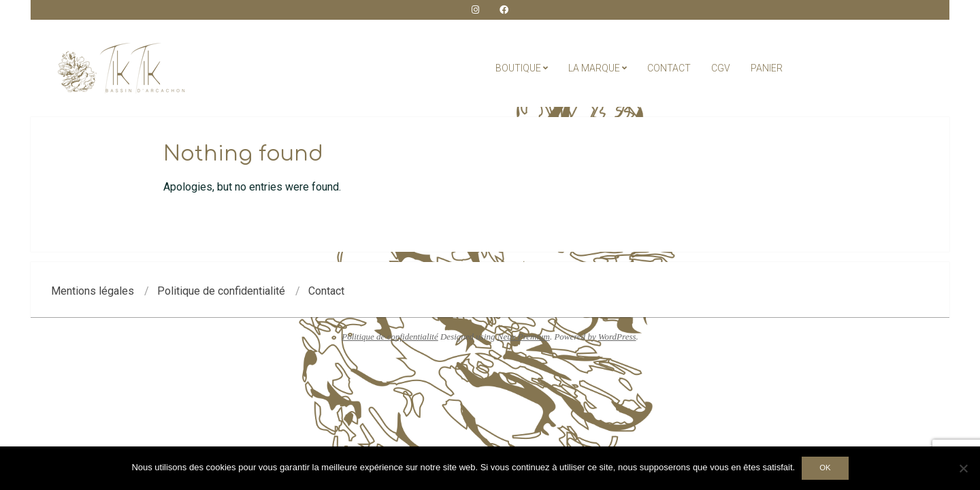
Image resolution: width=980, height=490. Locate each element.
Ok (825, 468)
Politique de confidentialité (390, 337)
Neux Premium (524, 337)
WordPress (617, 337)
